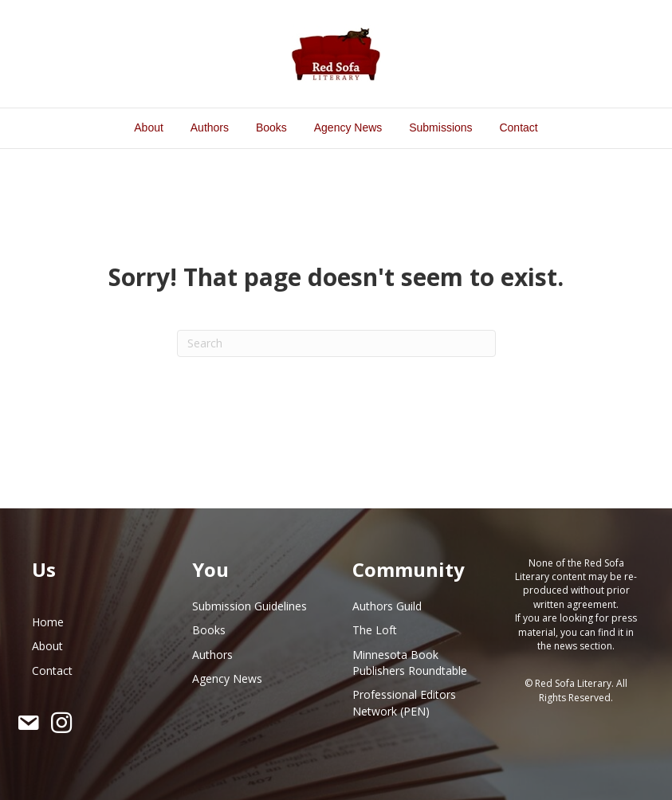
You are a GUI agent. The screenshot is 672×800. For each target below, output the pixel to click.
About (149, 127)
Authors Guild (387, 606)
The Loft (375, 630)
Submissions (440, 127)
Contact (518, 127)
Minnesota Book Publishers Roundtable (410, 663)
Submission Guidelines (250, 606)
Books (271, 127)
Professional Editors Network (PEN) (404, 702)
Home (48, 622)
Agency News (348, 127)
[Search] (336, 343)
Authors (210, 127)
